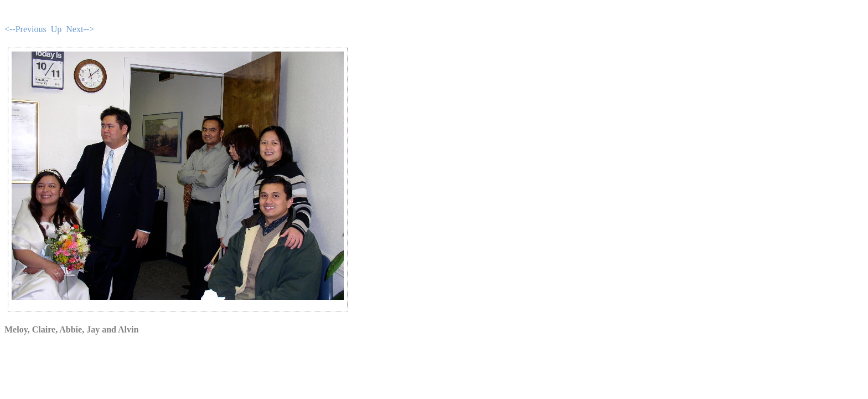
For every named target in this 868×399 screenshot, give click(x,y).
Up (56, 29)
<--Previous (25, 29)
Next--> (80, 29)
